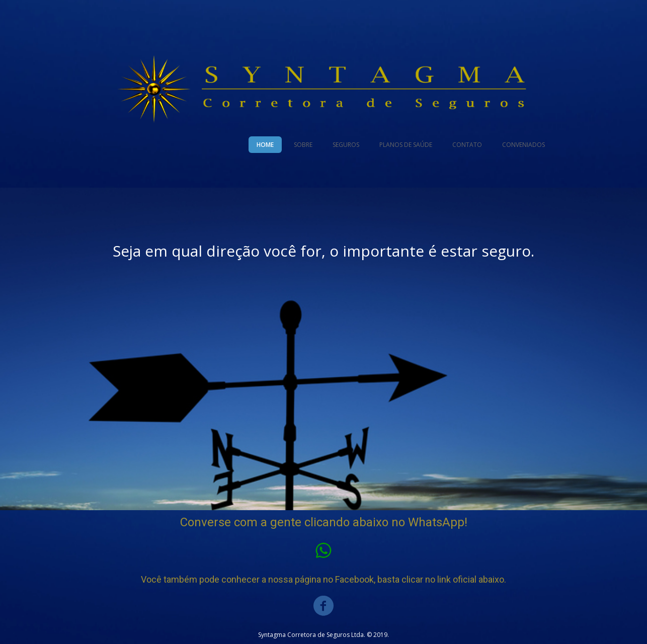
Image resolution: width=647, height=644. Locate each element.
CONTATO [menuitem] (467, 145)
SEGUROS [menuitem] (346, 145)
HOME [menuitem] (265, 145)
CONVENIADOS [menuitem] (523, 145)
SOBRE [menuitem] (303, 145)
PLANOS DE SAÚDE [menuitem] (406, 145)
